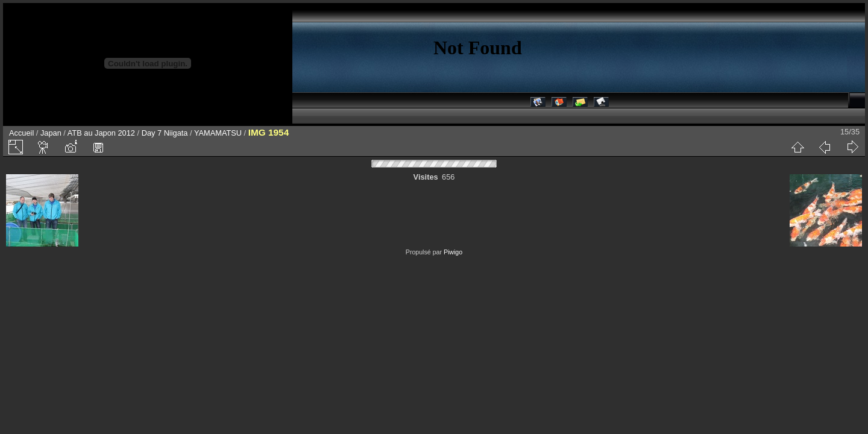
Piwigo (453, 252)
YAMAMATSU (218, 133)
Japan (51, 133)
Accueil (21, 133)
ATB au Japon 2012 (101, 133)
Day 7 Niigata (165, 133)
